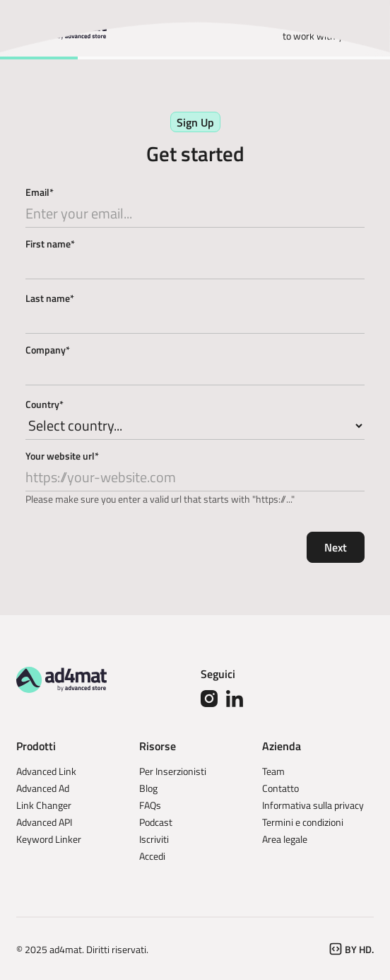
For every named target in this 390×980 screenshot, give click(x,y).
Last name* (50, 298)
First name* (50, 244)
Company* (48, 350)
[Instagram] (209, 699)
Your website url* (62, 456)
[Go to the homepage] (61, 679)
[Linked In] (235, 699)
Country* (45, 404)
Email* (40, 192)
